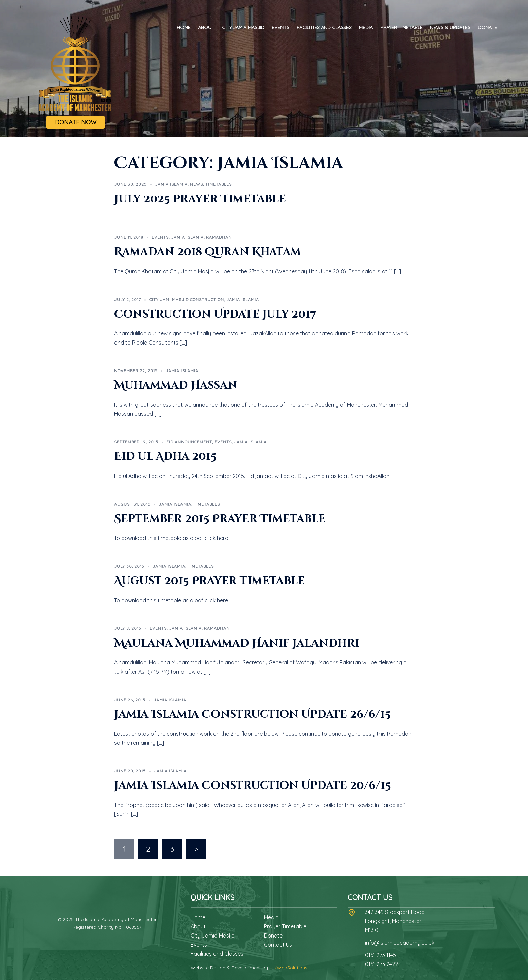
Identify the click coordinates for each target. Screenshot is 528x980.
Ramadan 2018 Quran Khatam (208, 252)
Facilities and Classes (324, 27)
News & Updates (450, 27)
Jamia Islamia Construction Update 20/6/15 (253, 786)
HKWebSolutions (289, 968)
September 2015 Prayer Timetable (220, 519)
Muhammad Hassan (176, 385)
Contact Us (278, 945)
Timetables (219, 184)
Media (366, 27)
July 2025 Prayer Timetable (200, 199)
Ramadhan (219, 237)
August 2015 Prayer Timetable (209, 581)
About (206, 27)
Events (280, 27)
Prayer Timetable (401, 27)
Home (184, 27)
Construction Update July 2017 (215, 314)
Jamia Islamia (171, 184)
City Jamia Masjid (243, 27)
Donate (487, 27)
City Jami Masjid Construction (187, 300)
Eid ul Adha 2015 (165, 457)
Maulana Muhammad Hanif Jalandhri (237, 643)
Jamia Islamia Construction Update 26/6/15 (252, 715)
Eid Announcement (189, 442)
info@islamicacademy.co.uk (400, 943)
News (196, 184)
